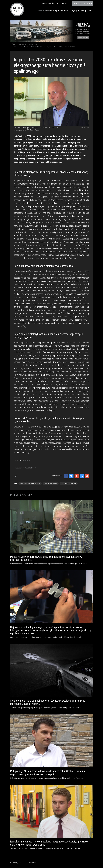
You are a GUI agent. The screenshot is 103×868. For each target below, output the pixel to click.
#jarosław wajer (51, 483)
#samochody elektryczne (30, 483)
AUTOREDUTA (82, 3)
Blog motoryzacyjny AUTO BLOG (17, 9)
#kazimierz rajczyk (69, 483)
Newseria (26, 460)
